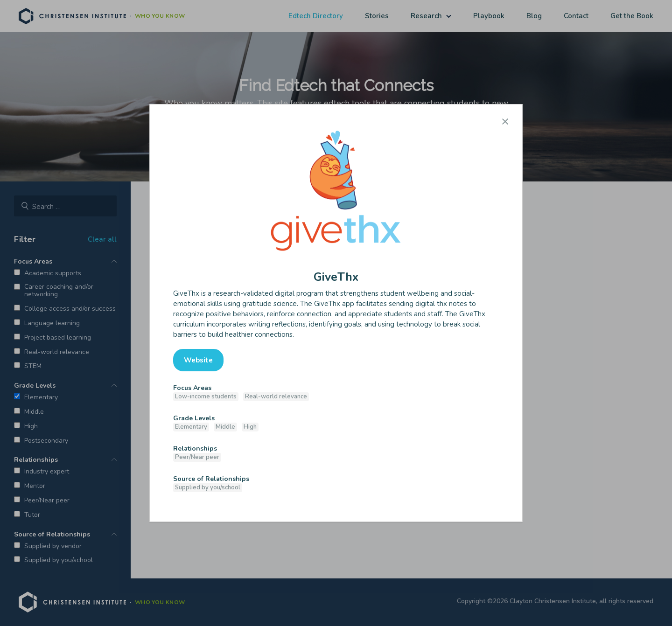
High (250, 427)
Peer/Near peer (197, 457)
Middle (225, 427)
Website (198, 360)
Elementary (191, 427)
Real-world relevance (276, 396)
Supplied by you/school (208, 487)
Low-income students (206, 396)
